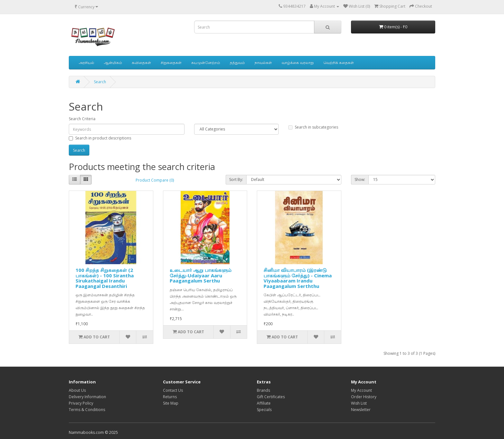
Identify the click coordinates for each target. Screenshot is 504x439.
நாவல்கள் (263, 63)
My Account (361, 390)
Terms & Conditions (87, 410)
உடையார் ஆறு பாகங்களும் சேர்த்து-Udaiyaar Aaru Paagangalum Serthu (201, 275)
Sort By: (236, 179)
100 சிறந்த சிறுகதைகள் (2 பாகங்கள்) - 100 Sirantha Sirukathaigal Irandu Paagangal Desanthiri (105, 278)
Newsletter (361, 410)
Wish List (359, 403)
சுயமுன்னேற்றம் (206, 63)
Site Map (171, 403)
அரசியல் (86, 63)
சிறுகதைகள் (171, 63)
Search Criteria (82, 119)
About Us (77, 390)
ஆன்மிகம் (113, 63)
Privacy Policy (81, 403)
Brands (263, 390)
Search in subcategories (313, 127)
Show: (360, 179)
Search (100, 82)
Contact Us (173, 390)
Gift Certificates (271, 397)
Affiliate (264, 403)
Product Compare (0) (155, 180)
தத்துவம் (237, 63)
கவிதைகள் (141, 63)
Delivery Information (87, 397)
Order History (364, 397)
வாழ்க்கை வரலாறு (298, 63)
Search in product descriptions (100, 138)
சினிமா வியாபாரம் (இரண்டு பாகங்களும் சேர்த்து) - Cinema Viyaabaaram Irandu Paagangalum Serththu (298, 278)
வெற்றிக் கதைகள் (339, 63)
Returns (170, 397)
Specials (264, 410)
